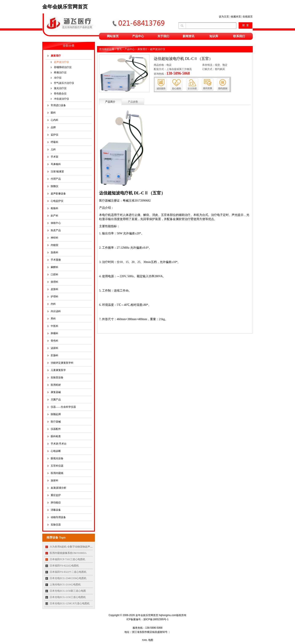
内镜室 (54, 245)
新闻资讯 (189, 36)
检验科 (54, 208)
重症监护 (56, 495)
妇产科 (54, 216)
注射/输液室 (57, 172)
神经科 (54, 238)
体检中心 (56, 223)
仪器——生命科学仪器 (63, 407)
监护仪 (54, 135)
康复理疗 (56, 56)
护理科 (54, 297)
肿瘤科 (54, 333)
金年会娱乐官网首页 (65, 7)
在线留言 (248, 17)
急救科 (54, 252)
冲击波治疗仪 (61, 99)
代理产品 (56, 179)
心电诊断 (56, 451)
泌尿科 (54, 348)
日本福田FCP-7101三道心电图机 (67, 559)
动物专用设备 (58, 517)
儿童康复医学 (58, 370)
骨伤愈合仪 (60, 94)
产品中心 (138, 36)
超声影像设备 (58, 194)
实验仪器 (56, 525)
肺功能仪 (56, 503)
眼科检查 (56, 436)
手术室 (54, 157)
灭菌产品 (56, 400)
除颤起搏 (56, 414)
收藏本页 (236, 17)
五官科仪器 (57, 466)
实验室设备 (57, 377)
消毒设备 (56, 510)
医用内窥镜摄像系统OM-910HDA (68, 553)
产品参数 (133, 102)
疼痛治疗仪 (60, 73)
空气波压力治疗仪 (64, 83)
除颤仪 (54, 186)
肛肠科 (54, 355)
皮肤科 (54, 289)
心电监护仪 (57, 201)
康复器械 (56, 392)
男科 (53, 319)
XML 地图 (147, 640)
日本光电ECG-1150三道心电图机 (68, 597)
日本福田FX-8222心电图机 (64, 566)
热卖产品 (56, 230)
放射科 (54, 480)
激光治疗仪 (60, 88)
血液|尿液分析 (58, 488)
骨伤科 (54, 341)
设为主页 (224, 17)
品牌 (53, 127)
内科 (53, 304)
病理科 (54, 282)
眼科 (53, 113)
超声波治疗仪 (61, 62)
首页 (119, 49)
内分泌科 (56, 311)
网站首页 (113, 36)
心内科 (54, 120)
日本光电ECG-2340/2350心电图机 (68, 578)
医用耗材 (56, 385)
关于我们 (163, 36)
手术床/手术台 (59, 444)
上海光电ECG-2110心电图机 (65, 585)
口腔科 (54, 274)
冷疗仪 (58, 78)
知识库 (214, 36)
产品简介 (110, 102)
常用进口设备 (58, 105)
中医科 (54, 326)
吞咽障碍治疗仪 (63, 67)
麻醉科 (54, 267)
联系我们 (239, 36)
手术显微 (56, 260)
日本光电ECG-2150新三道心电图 (68, 591)
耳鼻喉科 (56, 164)
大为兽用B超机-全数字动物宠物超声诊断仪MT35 (77, 547)
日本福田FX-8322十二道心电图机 (68, 572)
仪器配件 (56, 429)
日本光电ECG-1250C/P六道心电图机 (70, 603)
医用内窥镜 (57, 473)
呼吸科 (54, 142)
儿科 (53, 149)
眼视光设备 (57, 458)
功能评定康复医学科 (62, 363)
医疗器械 (56, 422)
